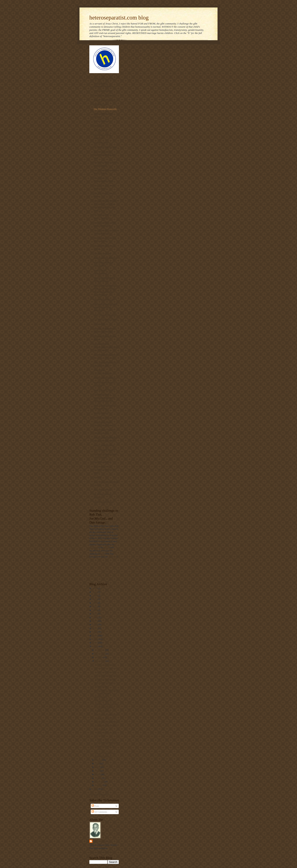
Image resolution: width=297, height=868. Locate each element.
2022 (95, 603)
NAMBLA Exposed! (103, 417)
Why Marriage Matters (105, 450)
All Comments (99, 812)
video (106, 547)
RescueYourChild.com (104, 299)
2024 (95, 595)
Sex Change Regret (102, 489)
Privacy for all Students (105, 100)
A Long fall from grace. (105, 683)
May (98, 771)
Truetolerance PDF (102, 462)
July (98, 763)
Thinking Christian (103, 91)
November (100, 654)
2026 (95, 588)
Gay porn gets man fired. (106, 714)
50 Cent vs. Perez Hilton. (106, 721)
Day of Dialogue (101, 121)
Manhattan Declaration (105, 378)
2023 (95, 599)
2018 (95, 617)
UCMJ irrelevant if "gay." (106, 675)
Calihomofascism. (103, 711)
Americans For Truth (104, 78)
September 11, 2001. (104, 718)
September (100, 661)
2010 (95, 646)
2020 (95, 610)
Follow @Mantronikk (99, 794)
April (98, 774)
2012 (95, 639)
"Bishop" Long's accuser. (106, 668)
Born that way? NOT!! (104, 390)
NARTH (97, 477)
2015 (95, 628)
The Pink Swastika (102, 253)
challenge (94, 547)
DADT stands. (101, 686)
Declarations (99, 324)
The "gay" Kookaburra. (105, 753)
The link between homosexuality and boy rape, (104, 155)
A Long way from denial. (106, 672)
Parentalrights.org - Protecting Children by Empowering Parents (104, 398)
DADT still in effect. (104, 700)
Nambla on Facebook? (105, 665)
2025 (95, 592)
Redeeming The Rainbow (105, 258)
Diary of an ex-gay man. (105, 315)
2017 (95, 621)
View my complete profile (101, 852)
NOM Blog (99, 126)
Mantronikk (101, 841)
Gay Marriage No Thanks (106, 319)
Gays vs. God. (101, 729)
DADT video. (101, 697)
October (99, 657)
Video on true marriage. (105, 679)
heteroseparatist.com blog (119, 18)
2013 (95, 636)
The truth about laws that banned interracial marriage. (106, 307)
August (99, 760)
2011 (95, 643)
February (100, 782)
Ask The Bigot (100, 130)
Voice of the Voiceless (103, 95)
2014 (95, 632)
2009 (95, 789)
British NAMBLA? (103, 756)
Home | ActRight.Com (104, 445)
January (99, 785)
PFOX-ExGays (100, 104)
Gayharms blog (101, 142)
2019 (95, 614)
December (100, 650)
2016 (95, 624)
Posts (95, 806)
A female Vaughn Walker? (106, 725)
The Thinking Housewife (105, 109)
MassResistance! (101, 413)
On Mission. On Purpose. (105, 147)
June (98, 767)
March (99, 778)
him (102, 554)
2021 (95, 606)
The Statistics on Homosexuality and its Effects (104, 469)
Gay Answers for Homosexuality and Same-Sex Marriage (106, 347)
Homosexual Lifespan (104, 502)
